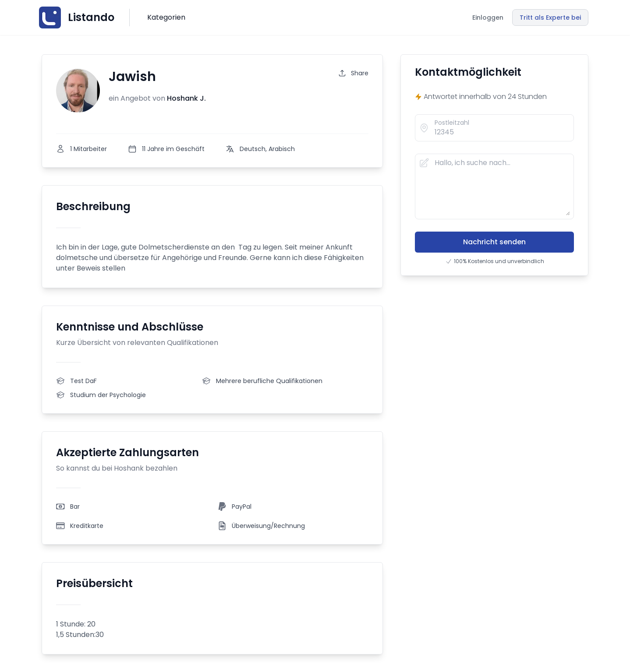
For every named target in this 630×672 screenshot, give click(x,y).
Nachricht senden (494, 242)
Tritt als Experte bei (550, 18)
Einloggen (488, 18)
